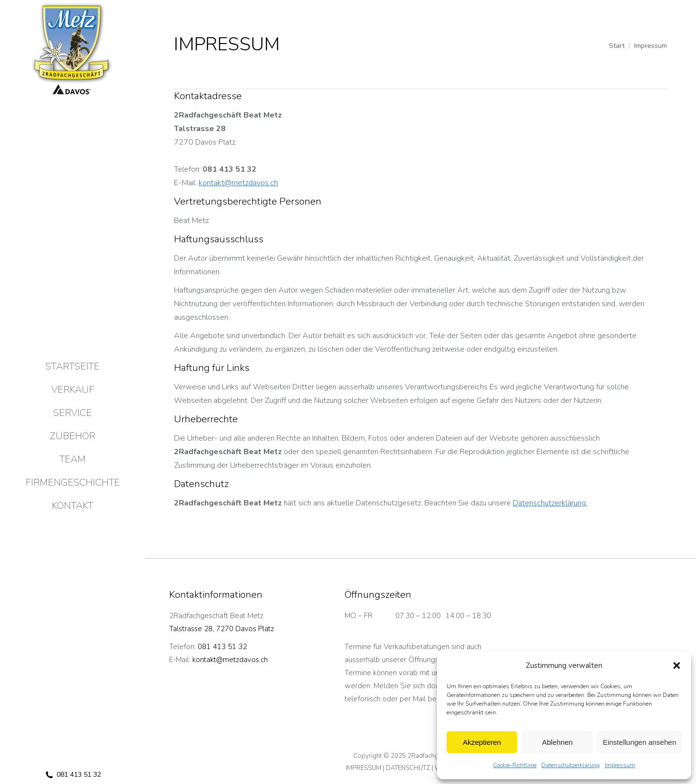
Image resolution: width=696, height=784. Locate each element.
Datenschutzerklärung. (550, 503)
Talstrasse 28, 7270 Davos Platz (222, 629)
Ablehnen (557, 742)
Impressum (620, 765)
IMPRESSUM (363, 768)
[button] (677, 666)
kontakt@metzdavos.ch (238, 183)
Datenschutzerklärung (571, 765)
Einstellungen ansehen (639, 742)
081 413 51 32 (73, 775)
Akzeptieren (482, 742)
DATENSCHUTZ (408, 768)
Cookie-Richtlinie (515, 765)
